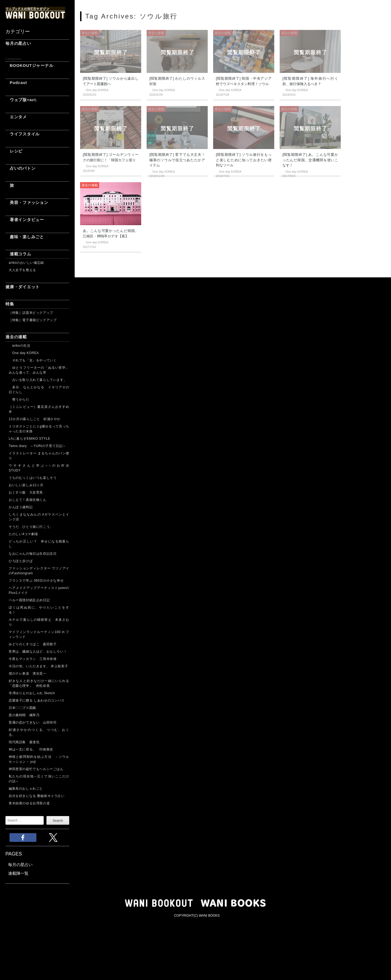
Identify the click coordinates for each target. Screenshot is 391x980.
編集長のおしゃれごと (26, 789)
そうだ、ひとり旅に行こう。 (31, 527)
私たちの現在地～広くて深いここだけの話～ (39, 779)
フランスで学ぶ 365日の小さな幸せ (36, 581)
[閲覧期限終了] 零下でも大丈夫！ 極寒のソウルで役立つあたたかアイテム (177, 160)
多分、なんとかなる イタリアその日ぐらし (39, 390)
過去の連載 (16, 337)
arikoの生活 (19, 346)
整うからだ (19, 399)
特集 (10, 304)
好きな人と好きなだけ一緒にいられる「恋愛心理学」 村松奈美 (39, 683)
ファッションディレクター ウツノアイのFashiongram (39, 571)
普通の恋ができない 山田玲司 (33, 722)
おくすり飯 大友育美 (26, 492)
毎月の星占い (18, 43)
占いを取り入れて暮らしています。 (38, 380)
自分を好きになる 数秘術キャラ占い (37, 796)
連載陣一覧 (18, 873)
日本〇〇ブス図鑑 (22, 708)
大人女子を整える (22, 270)
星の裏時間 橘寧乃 (24, 715)
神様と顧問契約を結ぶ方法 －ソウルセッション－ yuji (39, 759)
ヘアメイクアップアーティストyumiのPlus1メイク (39, 590)
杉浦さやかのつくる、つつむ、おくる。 (39, 732)
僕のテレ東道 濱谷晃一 (28, 674)
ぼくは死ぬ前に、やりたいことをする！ (39, 610)
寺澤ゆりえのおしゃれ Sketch (32, 693)
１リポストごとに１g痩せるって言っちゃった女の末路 (39, 429)
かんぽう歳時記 (21, 507)
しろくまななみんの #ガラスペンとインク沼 (39, 517)
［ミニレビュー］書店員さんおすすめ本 (39, 409)
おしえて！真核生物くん (28, 500)
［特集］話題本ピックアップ (31, 313)
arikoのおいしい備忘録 (26, 263)
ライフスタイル (23, 134)
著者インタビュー (25, 220)
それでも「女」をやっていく (33, 360)
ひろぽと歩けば (21, 561)
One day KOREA (24, 353)
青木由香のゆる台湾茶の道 (29, 803)
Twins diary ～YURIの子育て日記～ (37, 446)
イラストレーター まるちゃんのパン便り (39, 456)
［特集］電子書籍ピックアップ (33, 320)
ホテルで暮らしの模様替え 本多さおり (39, 622)
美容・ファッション (27, 202)
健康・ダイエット (23, 287)
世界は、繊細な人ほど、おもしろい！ (38, 652)
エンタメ (16, 117)
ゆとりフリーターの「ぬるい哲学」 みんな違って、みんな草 (39, 370)
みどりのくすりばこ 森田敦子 (33, 644)
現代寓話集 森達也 (24, 742)
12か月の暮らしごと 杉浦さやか (35, 419)
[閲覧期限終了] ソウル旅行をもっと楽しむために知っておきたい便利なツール (244, 160)
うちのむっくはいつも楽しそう (33, 478)
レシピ (14, 151)
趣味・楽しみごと (25, 237)
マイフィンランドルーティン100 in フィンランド (39, 634)
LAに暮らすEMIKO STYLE (29, 439)
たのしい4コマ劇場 (23, 534)
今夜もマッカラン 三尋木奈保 (33, 659)
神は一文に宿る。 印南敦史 (33, 749)
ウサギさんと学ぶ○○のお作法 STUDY (39, 468)
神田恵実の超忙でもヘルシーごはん (36, 769)
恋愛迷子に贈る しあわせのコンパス (37, 700)
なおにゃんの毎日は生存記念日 (33, 554)
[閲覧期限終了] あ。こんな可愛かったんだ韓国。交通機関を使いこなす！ (310, 160)
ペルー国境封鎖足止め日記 (29, 600)
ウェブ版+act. (21, 100)
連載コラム (18, 254)
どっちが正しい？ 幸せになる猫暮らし (39, 544)
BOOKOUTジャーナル (29, 65)
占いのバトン (20, 168)
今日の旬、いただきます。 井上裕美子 (39, 666)
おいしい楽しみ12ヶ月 (26, 485)
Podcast (16, 83)
